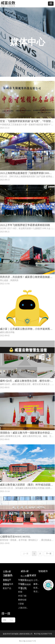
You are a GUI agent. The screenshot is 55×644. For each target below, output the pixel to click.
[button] (51, 4)
